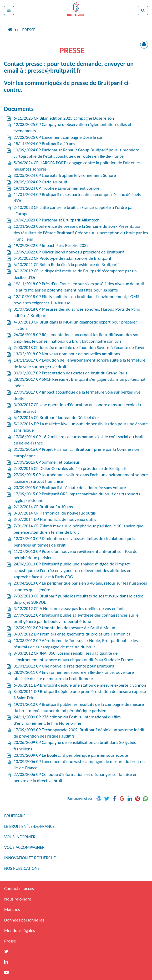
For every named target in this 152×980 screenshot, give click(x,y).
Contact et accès (19, 889)
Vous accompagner (24, 847)
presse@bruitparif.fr (54, 70)
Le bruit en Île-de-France (29, 826)
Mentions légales (20, 931)
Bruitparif (15, 816)
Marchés (12, 910)
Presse (29, 30)
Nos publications (22, 868)
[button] (9, 10)
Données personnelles (24, 920)
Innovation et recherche (30, 858)
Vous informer (20, 837)
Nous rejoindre (18, 899)
